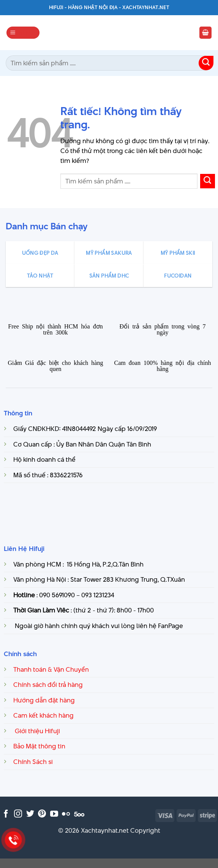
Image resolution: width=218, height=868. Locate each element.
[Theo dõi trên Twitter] (30, 814)
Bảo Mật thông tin (39, 746)
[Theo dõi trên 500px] (79, 814)
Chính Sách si (33, 762)
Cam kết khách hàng (43, 715)
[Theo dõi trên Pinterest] (42, 814)
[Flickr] (66, 814)
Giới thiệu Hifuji (37, 731)
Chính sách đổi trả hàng (48, 685)
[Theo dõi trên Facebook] (6, 814)
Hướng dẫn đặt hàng (44, 700)
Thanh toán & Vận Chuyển (51, 669)
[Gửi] (206, 63)
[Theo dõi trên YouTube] (54, 814)
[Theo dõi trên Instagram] (18, 814)
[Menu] (23, 33)
